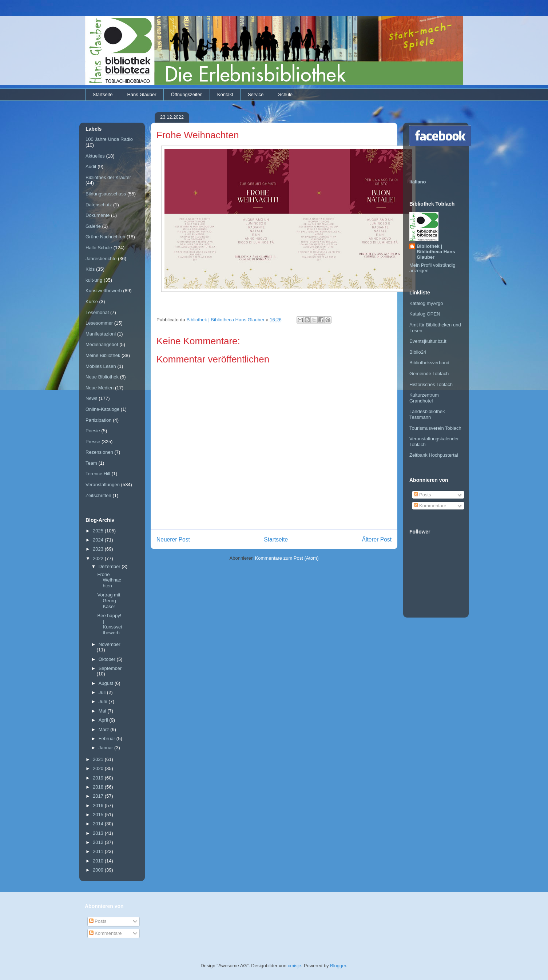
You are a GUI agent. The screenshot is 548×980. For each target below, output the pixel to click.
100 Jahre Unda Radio (109, 139)
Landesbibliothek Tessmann (427, 414)
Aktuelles (95, 156)
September (110, 668)
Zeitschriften (98, 495)
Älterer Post (377, 539)
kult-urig (94, 280)
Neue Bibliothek (102, 377)
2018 (99, 787)
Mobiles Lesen (101, 366)
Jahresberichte (101, 259)
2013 (99, 833)
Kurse (92, 301)
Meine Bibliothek (103, 355)
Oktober (108, 659)
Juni (104, 701)
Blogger (338, 966)
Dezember (110, 566)
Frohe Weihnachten (109, 580)
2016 (99, 806)
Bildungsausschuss (106, 194)
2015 (99, 815)
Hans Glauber (142, 94)
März (105, 729)
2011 (99, 851)
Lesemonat (97, 312)
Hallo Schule (99, 248)
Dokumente (98, 215)
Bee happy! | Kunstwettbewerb (110, 624)
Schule (285, 94)
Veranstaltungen (103, 485)
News (92, 398)
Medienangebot (102, 344)
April (104, 720)
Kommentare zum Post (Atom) (287, 558)
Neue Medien (100, 388)
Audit (91, 166)
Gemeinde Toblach (429, 374)
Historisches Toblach (431, 384)
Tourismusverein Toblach (435, 428)
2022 (99, 558)
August (107, 683)
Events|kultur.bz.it (428, 341)
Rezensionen (99, 452)
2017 (99, 796)
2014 (99, 824)
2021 (99, 759)
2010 (99, 861)
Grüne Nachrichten (105, 237)
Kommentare (430, 506)
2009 (99, 870)
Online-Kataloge (102, 409)
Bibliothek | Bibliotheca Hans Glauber (436, 252)
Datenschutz (99, 205)
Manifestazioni (101, 334)
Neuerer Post (173, 539)
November (110, 644)
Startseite (103, 94)
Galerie (93, 226)
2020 (99, 768)
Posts (422, 495)
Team (91, 463)
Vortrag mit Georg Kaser (109, 600)
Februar (108, 739)
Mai (103, 711)
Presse (93, 442)
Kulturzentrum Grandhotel (424, 398)
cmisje (295, 966)
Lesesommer (99, 323)
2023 (99, 549)
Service (256, 94)
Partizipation (99, 420)
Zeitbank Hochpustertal (434, 455)
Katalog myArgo (426, 303)
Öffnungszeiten (187, 94)
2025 (99, 531)
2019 (99, 778)
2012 (99, 842)
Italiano (418, 182)
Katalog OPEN (425, 314)
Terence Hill (98, 474)
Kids (90, 269)
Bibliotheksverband (429, 363)
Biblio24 (418, 352)
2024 (99, 540)
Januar (106, 748)
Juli (103, 692)
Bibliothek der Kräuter (108, 177)
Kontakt (225, 94)
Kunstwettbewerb (104, 291)
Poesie (93, 431)
